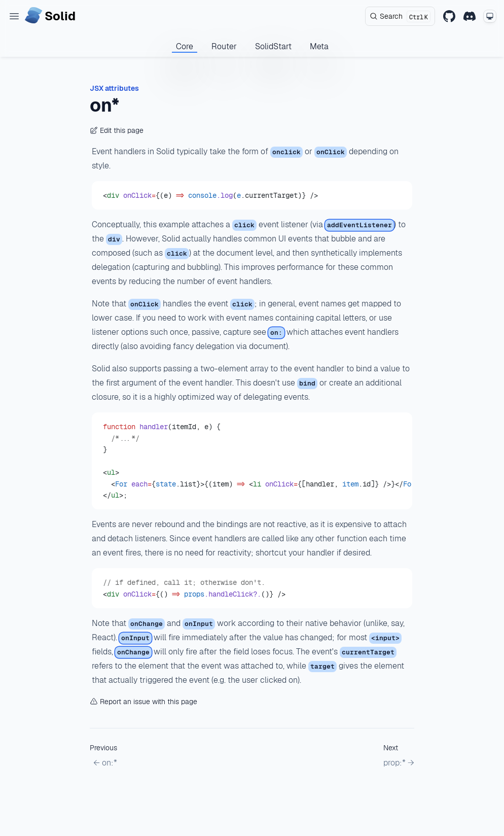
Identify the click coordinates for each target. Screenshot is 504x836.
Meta (319, 46)
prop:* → (399, 763)
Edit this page (117, 130)
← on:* (105, 763)
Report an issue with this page (143, 702)
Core (185, 46)
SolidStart (273, 46)
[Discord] (470, 16)
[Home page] (50, 16)
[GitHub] (449, 16)
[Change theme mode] (490, 16)
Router (224, 46)
